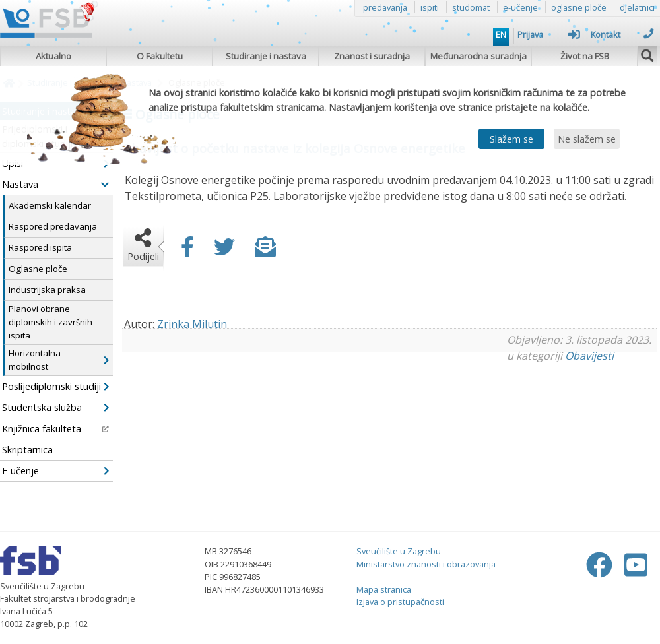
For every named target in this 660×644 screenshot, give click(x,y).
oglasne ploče (579, 7)
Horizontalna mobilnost (59, 360)
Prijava (549, 34)
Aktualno (53, 56)
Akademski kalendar (50, 205)
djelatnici (637, 7)
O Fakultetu (160, 56)
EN (501, 34)
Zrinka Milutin (192, 324)
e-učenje (520, 7)
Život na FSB (585, 56)
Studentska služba (55, 407)
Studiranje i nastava (266, 56)
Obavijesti (589, 356)
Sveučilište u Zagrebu (399, 551)
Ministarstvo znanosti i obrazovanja (426, 564)
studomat (471, 7)
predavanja (385, 7)
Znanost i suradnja (372, 56)
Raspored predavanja (53, 226)
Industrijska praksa (47, 290)
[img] (647, 54)
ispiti (430, 7)
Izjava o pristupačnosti (400, 602)
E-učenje (55, 471)
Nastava (55, 184)
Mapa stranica (384, 589)
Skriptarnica (27, 450)
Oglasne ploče (38, 269)
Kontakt (622, 34)
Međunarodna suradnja (478, 56)
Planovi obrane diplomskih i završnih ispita (50, 322)
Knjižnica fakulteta (55, 429)
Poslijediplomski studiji (55, 386)
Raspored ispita (40, 247)
